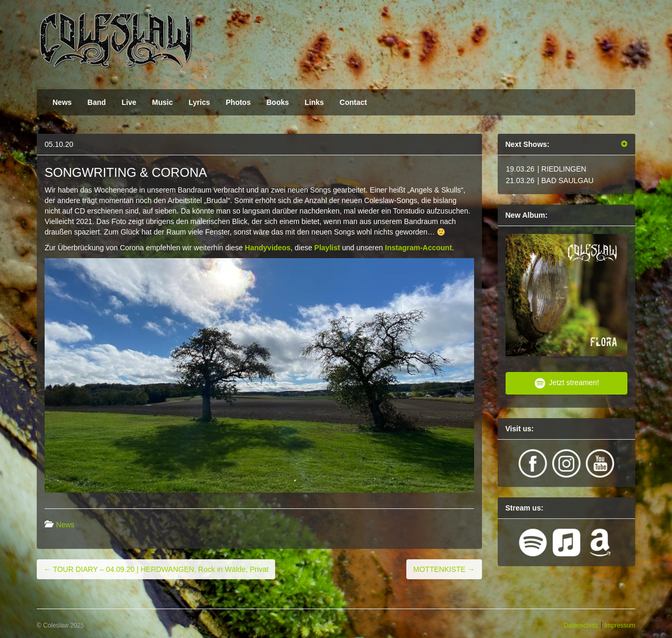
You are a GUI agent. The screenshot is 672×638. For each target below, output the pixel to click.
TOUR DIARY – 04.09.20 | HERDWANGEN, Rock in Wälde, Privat (156, 569)
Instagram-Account (418, 248)
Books (277, 102)
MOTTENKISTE (444, 569)
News (62, 102)
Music (163, 102)
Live (129, 102)
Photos (238, 102)
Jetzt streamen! (566, 383)
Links (314, 102)
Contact (353, 102)
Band (97, 102)
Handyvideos (267, 248)
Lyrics (199, 102)
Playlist (327, 248)
